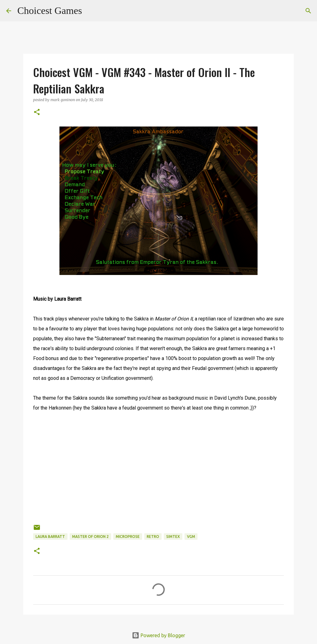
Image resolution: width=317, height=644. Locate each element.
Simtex (173, 537)
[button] (37, 112)
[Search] (91, 11)
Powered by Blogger (158, 635)
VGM (191, 537)
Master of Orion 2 (90, 537)
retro (153, 537)
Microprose (128, 537)
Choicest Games (50, 11)
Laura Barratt (50, 537)
